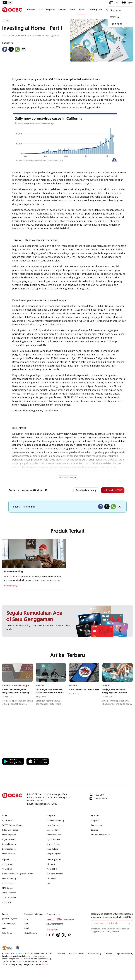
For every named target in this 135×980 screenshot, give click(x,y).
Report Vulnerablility (124, 955)
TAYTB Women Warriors (13, 826)
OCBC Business (9, 884)
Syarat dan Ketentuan (34, 915)
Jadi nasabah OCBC (111, 491)
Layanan (95, 831)
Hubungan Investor (55, 875)
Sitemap (108, 955)
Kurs (4, 929)
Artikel (82, 10)
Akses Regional (9, 855)
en (10, 3)
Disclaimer (61, 955)
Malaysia (115, 17)
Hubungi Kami (52, 931)
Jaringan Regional (54, 855)
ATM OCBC (7, 870)
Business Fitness (9, 850)
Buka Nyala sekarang (79, 491)
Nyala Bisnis (7, 821)
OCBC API (6, 903)
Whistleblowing (94, 955)
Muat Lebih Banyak (68, 478)
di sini (45, 965)
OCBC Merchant (9, 898)
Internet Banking (9, 879)
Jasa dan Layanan (10, 920)
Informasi (51, 865)
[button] (128, 924)
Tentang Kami (95, 10)
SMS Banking (8, 889)
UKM (40, 10)
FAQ (26, 920)
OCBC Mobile (8, 865)
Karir (26, 924)
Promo (5, 915)
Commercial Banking (55, 821)
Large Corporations (55, 826)
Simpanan (95, 821)
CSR (48, 884)
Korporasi (50, 10)
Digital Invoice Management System (18, 875)
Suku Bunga (7, 934)
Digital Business (9, 840)
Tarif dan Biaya (9, 924)
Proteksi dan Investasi (100, 836)
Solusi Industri (52, 850)
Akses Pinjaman (9, 836)
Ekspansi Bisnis (53, 831)
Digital (72, 10)
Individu (31, 10)
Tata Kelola (51, 879)
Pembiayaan (96, 826)
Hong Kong (116, 24)
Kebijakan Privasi (76, 955)
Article (27, 929)
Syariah (62, 10)
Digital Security (31, 934)
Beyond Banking (9, 845)
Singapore (116, 10)
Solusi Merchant (9, 894)
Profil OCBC (52, 870)
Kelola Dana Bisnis (10, 831)
